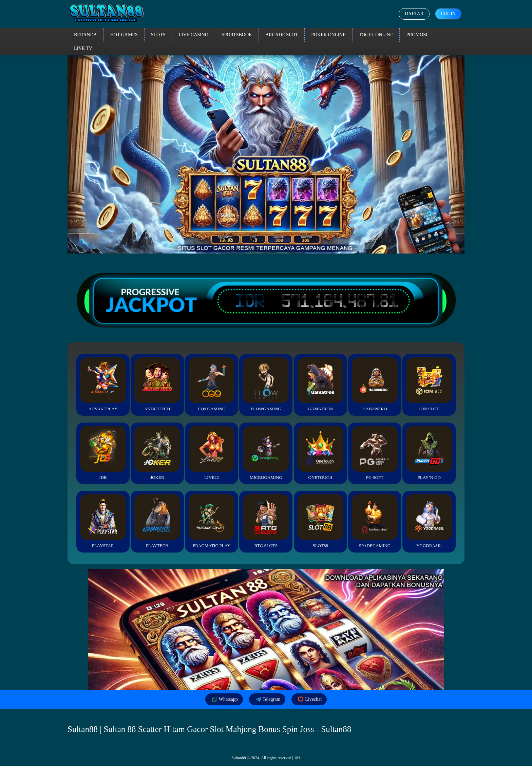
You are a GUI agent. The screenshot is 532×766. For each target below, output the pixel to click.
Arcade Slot (282, 35)
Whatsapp (224, 699)
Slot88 (320, 521)
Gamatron (320, 384)
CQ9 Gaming (212, 384)
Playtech (157, 521)
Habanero (375, 384)
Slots (158, 35)
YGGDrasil (429, 521)
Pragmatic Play (212, 521)
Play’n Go (429, 453)
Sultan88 (239, 758)
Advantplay (103, 384)
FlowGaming (266, 384)
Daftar (414, 14)
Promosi (417, 35)
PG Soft (375, 453)
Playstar (103, 521)
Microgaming (266, 453)
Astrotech (157, 384)
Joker (157, 453)
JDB (103, 453)
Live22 (212, 453)
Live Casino (194, 35)
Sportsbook (237, 35)
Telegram (267, 699)
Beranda (85, 35)
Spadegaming (375, 521)
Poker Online (328, 35)
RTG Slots (266, 521)
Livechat (309, 699)
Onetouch (320, 453)
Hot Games (124, 35)
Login (448, 14)
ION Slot (429, 384)
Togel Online (376, 35)
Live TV (83, 48)
